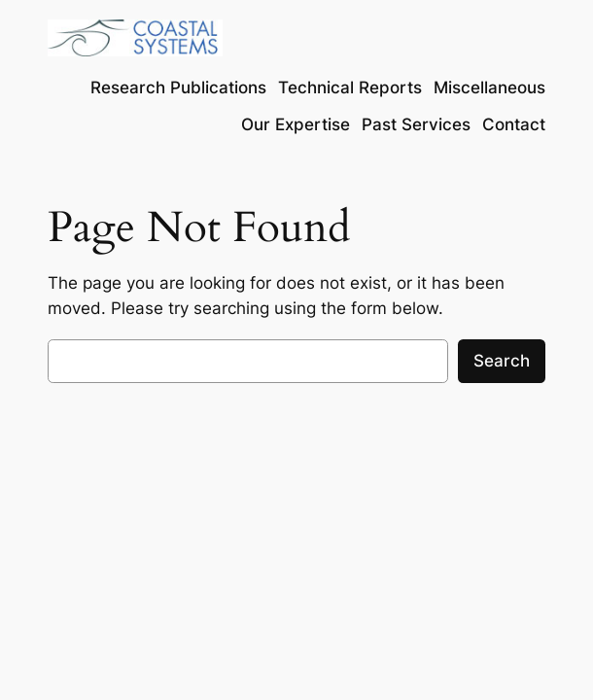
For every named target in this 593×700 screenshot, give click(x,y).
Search (502, 361)
